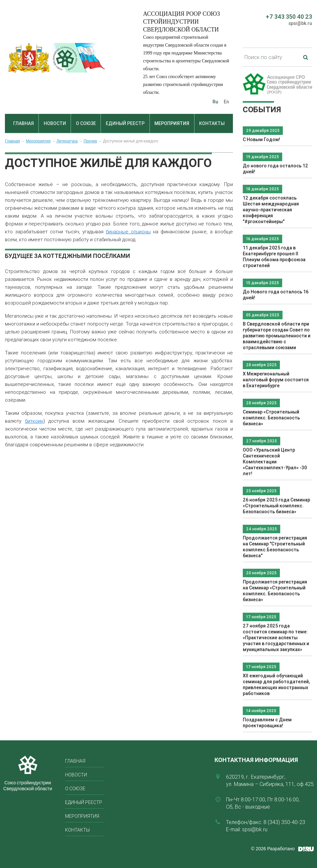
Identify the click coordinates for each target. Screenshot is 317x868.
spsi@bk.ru (300, 23)
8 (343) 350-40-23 (284, 822)
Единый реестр (125, 123)
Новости (55, 123)
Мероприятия (172, 123)
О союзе (86, 123)
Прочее (90, 141)
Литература (67, 141)
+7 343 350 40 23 (289, 17)
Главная (23, 123)
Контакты (212, 123)
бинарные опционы (128, 232)
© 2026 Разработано (273, 849)
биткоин (34, 421)
